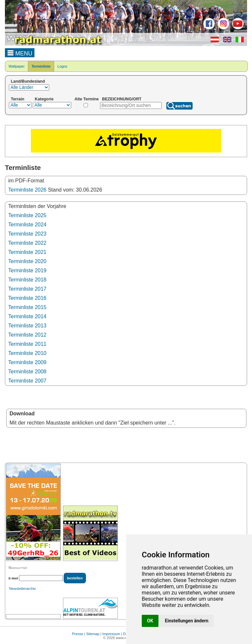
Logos (62, 66)
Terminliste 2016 (27, 298)
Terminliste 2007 (27, 381)
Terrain (18, 99)
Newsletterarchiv (22, 589)
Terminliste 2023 (27, 234)
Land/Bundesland (28, 81)
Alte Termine (87, 99)
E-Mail (13, 578)
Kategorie (44, 99)
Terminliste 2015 (27, 307)
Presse (77, 634)
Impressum (111, 634)
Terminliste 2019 (27, 270)
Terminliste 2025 (27, 215)
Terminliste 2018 (27, 280)
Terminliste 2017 (27, 289)
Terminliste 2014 (27, 316)
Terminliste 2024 (27, 225)
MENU (20, 52)
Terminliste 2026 (27, 190)
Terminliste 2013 (27, 326)
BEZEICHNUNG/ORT (122, 99)
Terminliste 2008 (27, 372)
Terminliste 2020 (27, 261)
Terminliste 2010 (27, 353)
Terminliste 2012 (27, 335)
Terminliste (41, 66)
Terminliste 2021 (27, 252)
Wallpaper (17, 66)
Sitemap (93, 634)
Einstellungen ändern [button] (187, 621)
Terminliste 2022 (27, 243)
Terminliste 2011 (27, 344)
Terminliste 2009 (27, 362)
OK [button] (150, 621)
